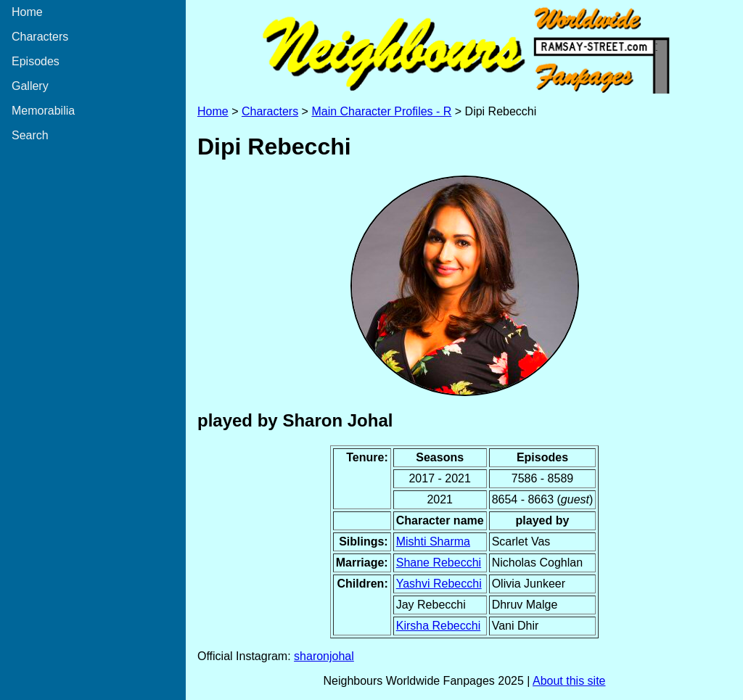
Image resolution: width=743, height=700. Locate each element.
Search (30, 135)
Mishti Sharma (433, 542)
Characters (40, 37)
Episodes (36, 61)
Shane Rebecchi (439, 563)
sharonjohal (324, 656)
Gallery (30, 86)
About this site (569, 681)
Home (27, 12)
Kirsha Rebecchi (439, 626)
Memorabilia (43, 111)
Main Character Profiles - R (381, 111)
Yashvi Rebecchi (439, 584)
